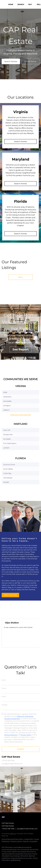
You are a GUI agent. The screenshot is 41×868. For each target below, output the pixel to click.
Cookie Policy (29, 839)
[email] (20, 700)
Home (11, 4)
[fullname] (20, 683)
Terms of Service (11, 735)
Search (21, 4)
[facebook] (3, 864)
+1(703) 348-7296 (8, 829)
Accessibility (34, 841)
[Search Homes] (11, 61)
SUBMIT (21, 749)
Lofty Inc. (13, 834)
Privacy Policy (26, 735)
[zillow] (7, 864)
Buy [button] (30, 4)
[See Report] (21, 349)
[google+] (11, 864)
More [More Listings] (20, 277)
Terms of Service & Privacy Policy (12, 839)
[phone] (20, 691)
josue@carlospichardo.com (27, 829)
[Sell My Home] (30, 61)
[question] (20, 708)
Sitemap (26, 841)
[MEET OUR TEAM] (10, 595)
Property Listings (16, 841)
